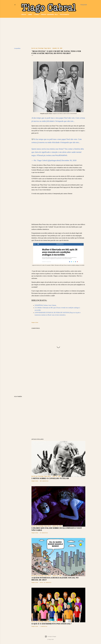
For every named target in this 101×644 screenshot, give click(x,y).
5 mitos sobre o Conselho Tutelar (50, 478)
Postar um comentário (46, 583)
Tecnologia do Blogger (50, 636)
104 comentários (44, 481)
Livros (35, 15)
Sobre (28, 15)
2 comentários (44, 626)
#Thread (40, 155)
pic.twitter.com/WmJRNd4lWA (55, 155)
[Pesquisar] (84, 5)
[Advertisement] (50, 33)
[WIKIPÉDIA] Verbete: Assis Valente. (46, 305)
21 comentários (44, 533)
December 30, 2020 (69, 160)
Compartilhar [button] (17, 48)
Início (22, 15)
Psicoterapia (63, 15)
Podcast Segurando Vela (48, 15)
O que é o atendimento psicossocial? (51, 624)
